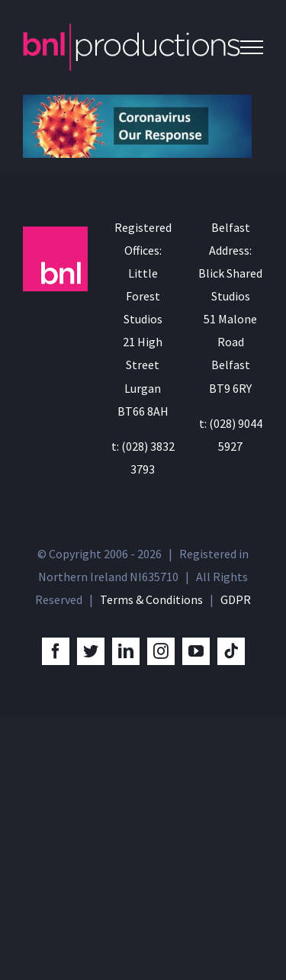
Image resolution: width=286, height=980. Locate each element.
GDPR (236, 599)
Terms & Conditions (151, 599)
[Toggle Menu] (252, 47)
